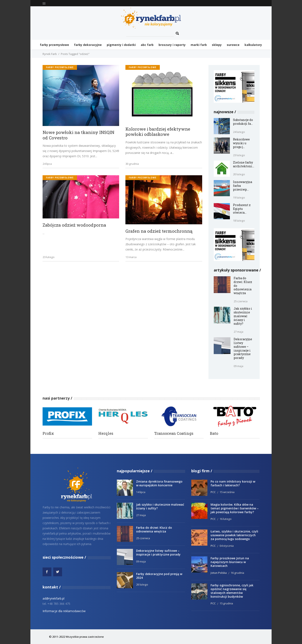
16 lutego (226, 519)
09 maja (238, 366)
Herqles (106, 433)
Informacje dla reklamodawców (64, 611)
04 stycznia (227, 546)
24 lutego (239, 132)
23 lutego (49, 257)
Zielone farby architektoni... (244, 164)
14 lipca (141, 492)
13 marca (131, 257)
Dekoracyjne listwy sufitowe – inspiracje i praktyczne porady (243, 349)
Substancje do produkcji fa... (243, 122)
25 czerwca (241, 301)
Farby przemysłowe (60, 67)
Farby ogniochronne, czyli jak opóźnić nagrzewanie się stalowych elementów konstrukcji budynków (232, 591)
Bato (214, 433)
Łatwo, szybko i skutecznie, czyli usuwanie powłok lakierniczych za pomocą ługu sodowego (234, 535)
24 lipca (47, 164)
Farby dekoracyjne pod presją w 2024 (159, 576)
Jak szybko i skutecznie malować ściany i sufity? (243, 316)
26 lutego (142, 584)
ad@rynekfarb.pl (53, 598)
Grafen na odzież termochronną (159, 231)
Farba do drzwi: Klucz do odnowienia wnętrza (154, 529)
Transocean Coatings (174, 433)
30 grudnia (132, 164)
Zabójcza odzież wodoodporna (74, 225)
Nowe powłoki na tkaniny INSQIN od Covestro (78, 135)
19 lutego (239, 197)
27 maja (238, 332)
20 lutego (239, 174)
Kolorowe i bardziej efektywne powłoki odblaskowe (158, 132)
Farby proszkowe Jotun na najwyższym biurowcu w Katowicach (230, 562)
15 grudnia (226, 603)
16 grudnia (237, 573)
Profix (48, 433)
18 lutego (239, 221)
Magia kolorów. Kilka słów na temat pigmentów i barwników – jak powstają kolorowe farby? (235, 508)
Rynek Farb (50, 54)
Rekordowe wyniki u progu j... (241, 143)
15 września (227, 492)
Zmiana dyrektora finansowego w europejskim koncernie (159, 483)
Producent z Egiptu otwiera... (242, 209)
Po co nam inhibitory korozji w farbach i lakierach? (233, 483)
